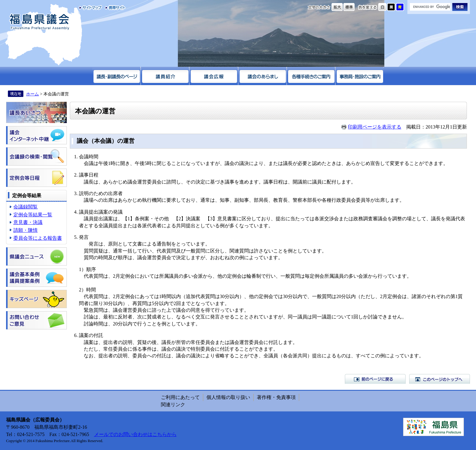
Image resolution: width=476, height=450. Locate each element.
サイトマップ (91, 8)
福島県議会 (39, 22)
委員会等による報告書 (38, 238)
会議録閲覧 (25, 207)
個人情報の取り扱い (228, 397)
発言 (84, 237)
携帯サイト (114, 8)
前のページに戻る (375, 379)
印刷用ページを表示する (375, 127)
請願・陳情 (25, 230)
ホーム (32, 94)
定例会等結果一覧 (33, 215)
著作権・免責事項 (276, 397)
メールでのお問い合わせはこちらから (135, 434)
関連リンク (173, 405)
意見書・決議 (28, 222)
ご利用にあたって (180, 397)
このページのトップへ (440, 379)
